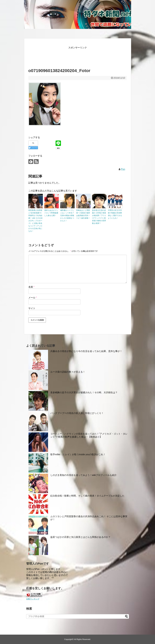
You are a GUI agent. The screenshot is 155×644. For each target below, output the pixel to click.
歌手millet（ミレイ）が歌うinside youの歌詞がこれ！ (78, 454)
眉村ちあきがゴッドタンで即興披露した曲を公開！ (51, 213)
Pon (123, 169)
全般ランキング (33, 599)
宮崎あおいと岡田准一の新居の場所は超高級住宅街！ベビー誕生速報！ (83, 214)
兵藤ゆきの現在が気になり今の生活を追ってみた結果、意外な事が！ (86, 351)
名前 (31, 287)
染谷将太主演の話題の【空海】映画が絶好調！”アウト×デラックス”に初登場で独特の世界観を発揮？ (99, 217)
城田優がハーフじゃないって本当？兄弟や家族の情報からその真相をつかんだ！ (67, 215)
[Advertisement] (81, 56)
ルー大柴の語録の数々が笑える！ (68, 372)
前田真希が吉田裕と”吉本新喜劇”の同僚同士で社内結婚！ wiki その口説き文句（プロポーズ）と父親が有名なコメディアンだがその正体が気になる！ (36, 221)
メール (33, 298)
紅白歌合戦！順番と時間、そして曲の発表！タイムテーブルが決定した (87, 496)
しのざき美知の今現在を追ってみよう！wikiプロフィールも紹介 (84, 475)
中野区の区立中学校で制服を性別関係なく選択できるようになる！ (115, 214)
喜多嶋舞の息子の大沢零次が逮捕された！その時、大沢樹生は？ (84, 392)
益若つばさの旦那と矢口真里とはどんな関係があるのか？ (80, 537)
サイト (32, 308)
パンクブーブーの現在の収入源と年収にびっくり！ (77, 413)
